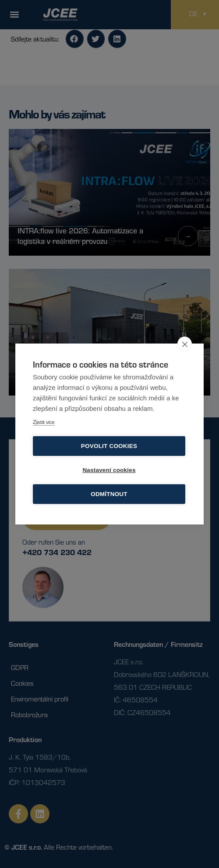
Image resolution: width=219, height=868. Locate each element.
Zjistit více (44, 422)
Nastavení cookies (109, 470)
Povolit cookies (109, 446)
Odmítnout (109, 494)
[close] (185, 344)
